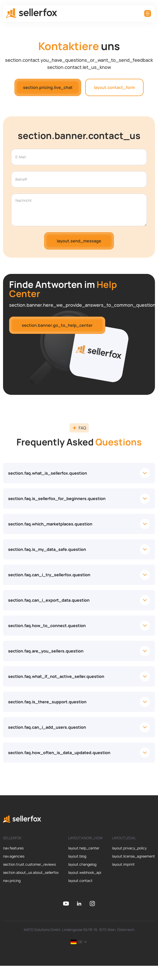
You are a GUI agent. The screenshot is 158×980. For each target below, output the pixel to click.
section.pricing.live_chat (48, 87)
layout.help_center (84, 848)
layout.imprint (123, 864)
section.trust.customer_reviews (29, 864)
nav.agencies (14, 856)
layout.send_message (79, 241)
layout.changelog (82, 864)
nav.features (13, 848)
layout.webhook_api (85, 872)
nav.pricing (12, 881)
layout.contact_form (114, 87)
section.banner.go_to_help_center (57, 325)
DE (79, 942)
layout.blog (77, 856)
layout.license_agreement (134, 856)
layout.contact (80, 881)
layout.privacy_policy (129, 848)
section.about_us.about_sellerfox (31, 872)
